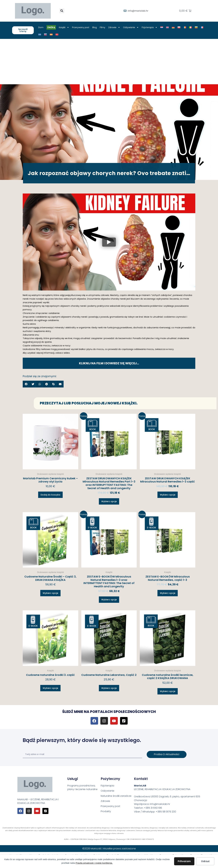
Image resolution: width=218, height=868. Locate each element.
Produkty (106, 811)
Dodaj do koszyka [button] (50, 495)
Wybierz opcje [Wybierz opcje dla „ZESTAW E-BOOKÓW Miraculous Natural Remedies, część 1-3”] (168, 593)
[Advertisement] (109, 62)
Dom (41, 27)
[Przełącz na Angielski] (167, 27)
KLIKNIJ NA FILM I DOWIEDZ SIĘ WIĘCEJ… (109, 363)
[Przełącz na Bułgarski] (196, 27)
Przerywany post (81, 27)
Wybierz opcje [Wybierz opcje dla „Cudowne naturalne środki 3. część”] (50, 688)
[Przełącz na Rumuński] (185, 27)
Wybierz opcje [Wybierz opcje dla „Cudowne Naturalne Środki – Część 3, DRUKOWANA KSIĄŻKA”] (50, 593)
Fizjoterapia (149, 27)
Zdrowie (114, 27)
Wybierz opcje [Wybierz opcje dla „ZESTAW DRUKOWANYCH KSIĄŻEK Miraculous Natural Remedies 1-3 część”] (168, 495)
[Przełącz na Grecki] (40, 34)
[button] (62, 11)
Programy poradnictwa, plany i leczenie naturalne (82, 787)
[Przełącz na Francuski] (202, 27)
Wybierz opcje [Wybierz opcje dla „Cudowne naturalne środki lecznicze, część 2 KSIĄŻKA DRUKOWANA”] (168, 691)
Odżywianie (131, 27)
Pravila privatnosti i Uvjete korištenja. (94, 863)
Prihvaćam (184, 861)
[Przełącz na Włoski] (190, 27)
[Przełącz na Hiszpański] (51, 34)
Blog (95, 27)
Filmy (102, 27)
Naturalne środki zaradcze (116, 796)
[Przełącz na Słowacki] (45, 34)
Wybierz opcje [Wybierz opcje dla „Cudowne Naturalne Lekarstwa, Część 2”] (109, 688)
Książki (64, 27)
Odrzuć (205, 861)
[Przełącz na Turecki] (57, 34)
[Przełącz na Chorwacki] (162, 27)
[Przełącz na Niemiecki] (173, 27)
